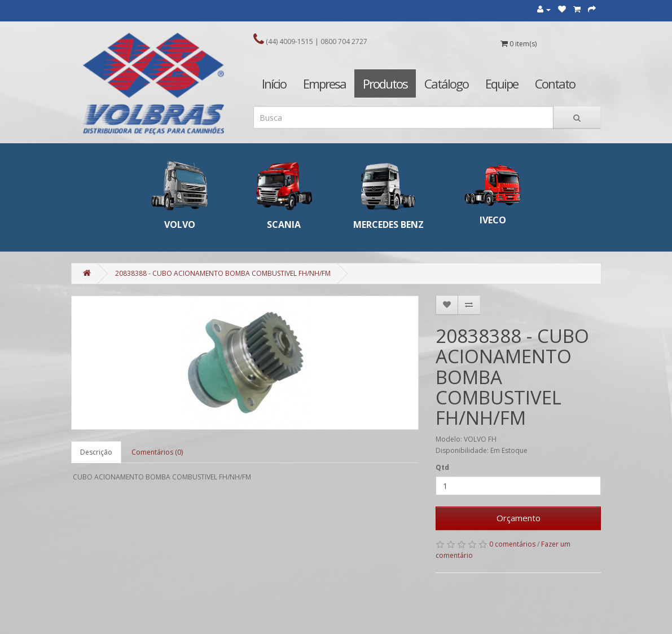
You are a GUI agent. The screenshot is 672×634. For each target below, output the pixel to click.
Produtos (385, 83)
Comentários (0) (157, 452)
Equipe (502, 83)
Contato (555, 83)
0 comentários (512, 544)
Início (274, 83)
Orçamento (519, 518)
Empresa (324, 83)
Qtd (442, 467)
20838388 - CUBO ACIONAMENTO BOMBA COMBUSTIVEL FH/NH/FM (223, 273)
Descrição (96, 452)
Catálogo (446, 83)
